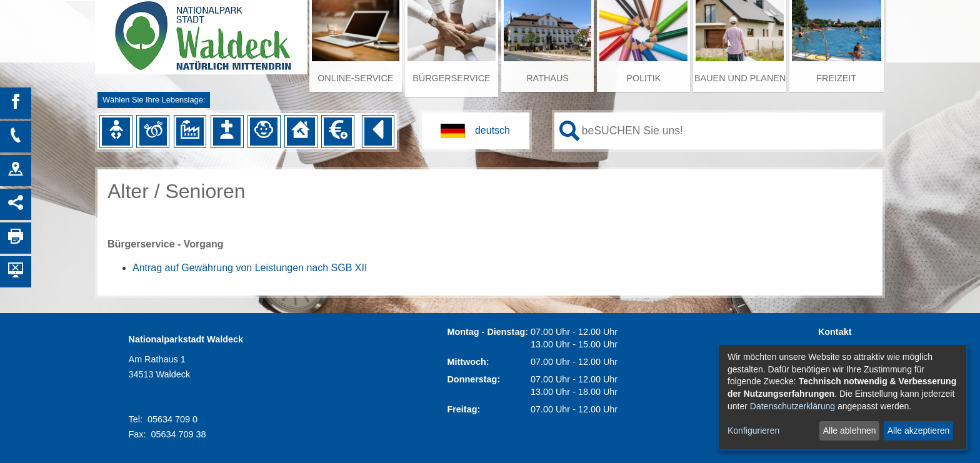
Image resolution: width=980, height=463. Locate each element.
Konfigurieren (753, 431)
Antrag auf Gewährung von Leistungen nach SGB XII (250, 268)
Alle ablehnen (850, 431)
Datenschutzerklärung (792, 406)
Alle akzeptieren (919, 431)
